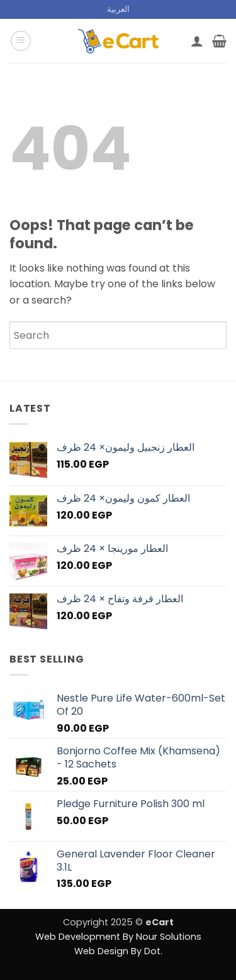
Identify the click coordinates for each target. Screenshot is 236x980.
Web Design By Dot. (118, 951)
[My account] (197, 41)
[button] (21, 41)
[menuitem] (118, 9)
